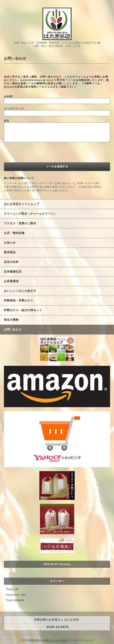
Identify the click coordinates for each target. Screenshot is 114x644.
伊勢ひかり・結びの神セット (23, 310)
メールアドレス (14, 109)
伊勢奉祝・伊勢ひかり (19, 300)
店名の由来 (11, 262)
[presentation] (34, 153)
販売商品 (10, 252)
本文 (7, 121)
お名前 (9, 96)
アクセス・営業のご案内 (20, 223)
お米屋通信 (11, 281)
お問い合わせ (13, 329)
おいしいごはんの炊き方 (20, 291)
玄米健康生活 (13, 271)
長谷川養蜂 (11, 320)
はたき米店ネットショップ (22, 204)
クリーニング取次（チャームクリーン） (30, 214)
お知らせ (10, 243)
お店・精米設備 (14, 233)
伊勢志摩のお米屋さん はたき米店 (48, 640)
